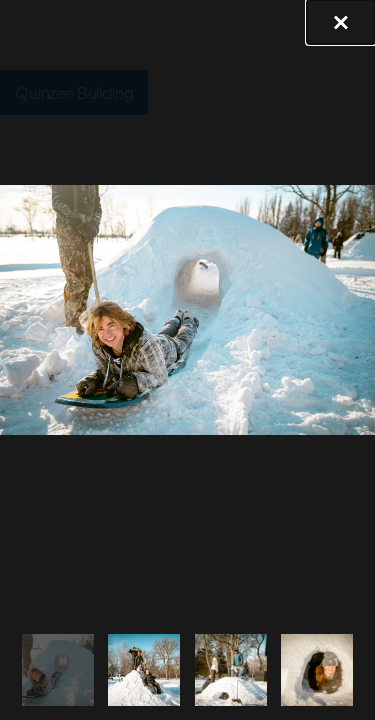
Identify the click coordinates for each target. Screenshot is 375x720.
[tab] (58, 669)
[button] (341, 22)
